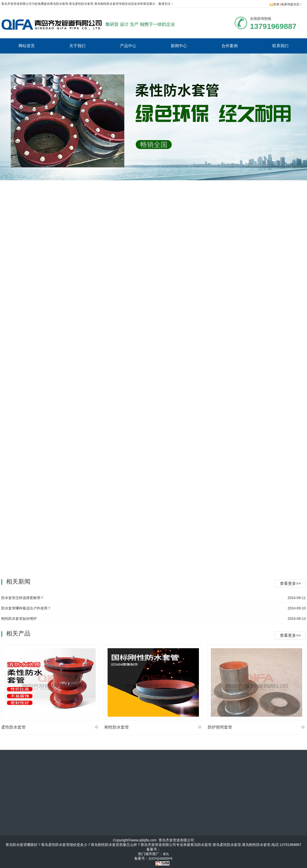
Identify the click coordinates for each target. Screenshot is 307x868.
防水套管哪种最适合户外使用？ (26, 608)
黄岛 (166, 854)
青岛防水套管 (59, 4)
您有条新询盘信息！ (286, 4)
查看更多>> (290, 635)
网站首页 (27, 46)
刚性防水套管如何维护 (19, 619)
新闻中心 (179, 46)
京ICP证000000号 (161, 859)
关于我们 (77, 46)
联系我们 (280, 46)
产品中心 (128, 46)
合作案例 (230, 46)
